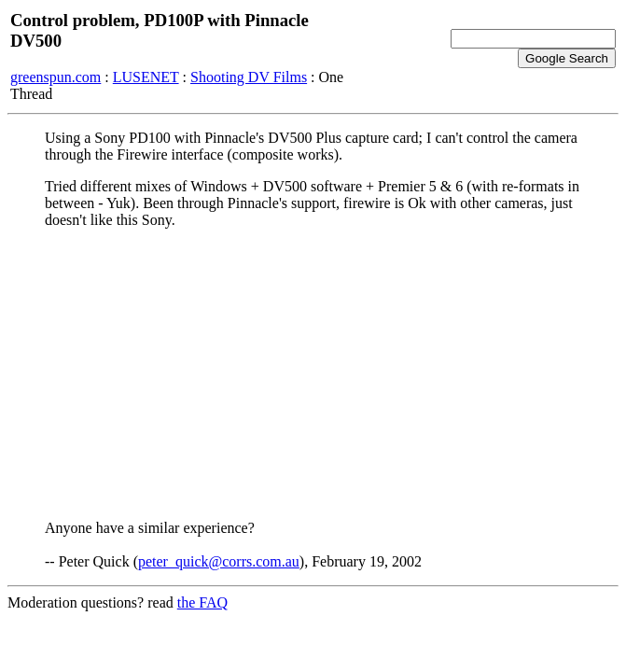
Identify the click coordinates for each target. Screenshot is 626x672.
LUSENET (146, 77)
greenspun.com (56, 77)
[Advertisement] (313, 374)
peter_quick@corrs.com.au (219, 561)
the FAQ (202, 602)
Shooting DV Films (249, 77)
